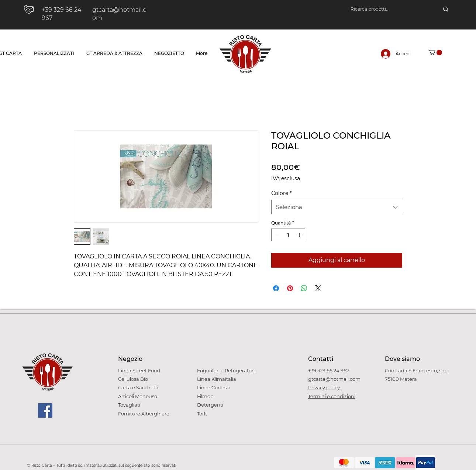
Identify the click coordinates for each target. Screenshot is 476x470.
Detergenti (210, 405)
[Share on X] (318, 288)
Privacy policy (324, 387)
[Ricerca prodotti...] (387, 9)
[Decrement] (276, 235)
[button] (435, 53)
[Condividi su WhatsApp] (304, 288)
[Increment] (300, 235)
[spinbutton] (288, 235)
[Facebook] (45, 410)
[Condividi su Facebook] (276, 288)
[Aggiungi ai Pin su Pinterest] (290, 288)
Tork (202, 414)
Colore (281, 193)
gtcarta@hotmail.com (334, 379)
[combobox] (337, 207)
